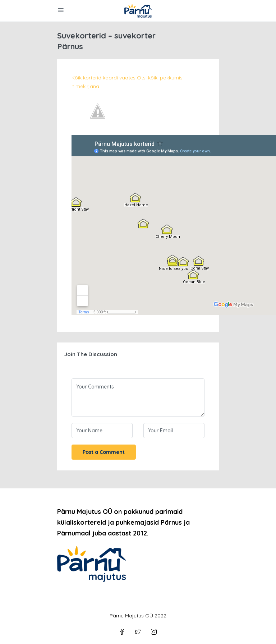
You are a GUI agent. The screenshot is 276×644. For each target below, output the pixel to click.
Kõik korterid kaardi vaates (103, 78)
